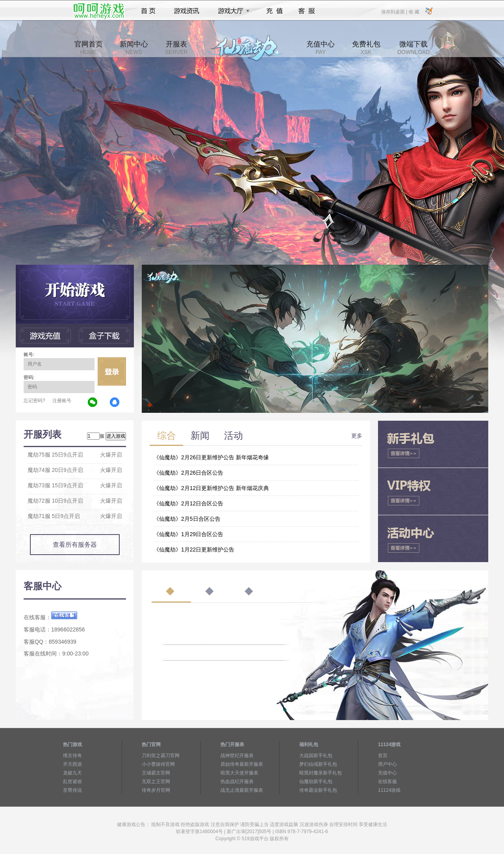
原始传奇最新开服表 (242, 764)
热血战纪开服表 (237, 782)
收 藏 (414, 11)
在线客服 (387, 782)
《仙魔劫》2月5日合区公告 (187, 519)
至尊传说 (72, 790)
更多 (357, 436)
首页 (148, 11)
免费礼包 (366, 48)
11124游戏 (389, 790)
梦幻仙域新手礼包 (318, 764)
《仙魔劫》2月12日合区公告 (188, 503)
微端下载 (413, 48)
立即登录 (112, 371)
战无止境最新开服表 (242, 790)
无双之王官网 (156, 782)
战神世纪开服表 (237, 756)
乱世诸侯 (72, 782)
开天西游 (72, 764)
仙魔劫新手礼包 (316, 782)
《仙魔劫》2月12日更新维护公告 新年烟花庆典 (211, 488)
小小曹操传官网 (158, 764)
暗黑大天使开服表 (239, 773)
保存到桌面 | (395, 11)
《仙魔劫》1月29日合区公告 (188, 534)
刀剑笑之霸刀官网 (161, 756)
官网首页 (89, 48)
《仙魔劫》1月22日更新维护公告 (194, 550)
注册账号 (62, 401)
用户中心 (387, 764)
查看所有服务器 (75, 545)
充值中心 (321, 48)
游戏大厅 (232, 11)
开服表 (176, 48)
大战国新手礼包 (316, 756)
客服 (307, 11)
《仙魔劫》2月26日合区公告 (188, 473)
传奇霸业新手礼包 (318, 790)
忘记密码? (34, 401)
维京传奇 (72, 756)
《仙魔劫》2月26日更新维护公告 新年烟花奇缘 (211, 457)
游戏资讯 (187, 11)
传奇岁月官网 (156, 790)
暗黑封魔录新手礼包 (321, 773)
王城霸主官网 (156, 773)
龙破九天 (72, 773)
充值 (274, 11)
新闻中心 (134, 48)
